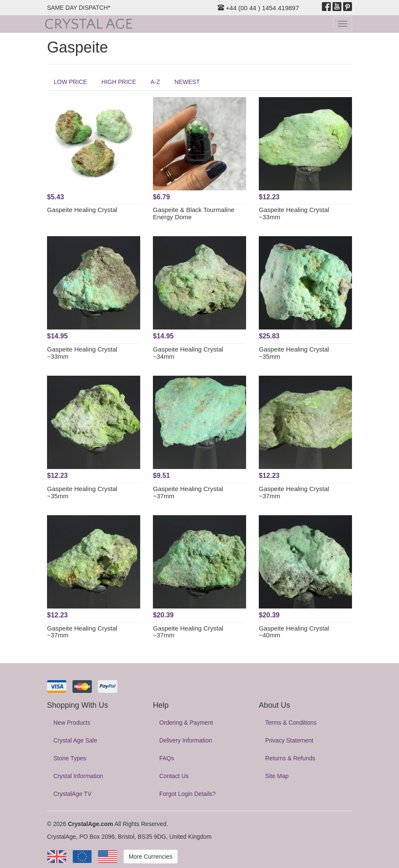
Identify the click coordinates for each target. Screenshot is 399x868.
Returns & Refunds (290, 758)
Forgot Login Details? (187, 794)
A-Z (155, 82)
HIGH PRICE (119, 82)
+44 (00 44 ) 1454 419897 (258, 8)
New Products (72, 723)
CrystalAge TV (72, 794)
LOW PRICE (71, 82)
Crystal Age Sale (75, 740)
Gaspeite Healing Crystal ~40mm (294, 632)
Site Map (277, 776)
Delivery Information (186, 740)
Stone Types (70, 758)
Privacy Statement (289, 740)
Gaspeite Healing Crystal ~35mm (294, 353)
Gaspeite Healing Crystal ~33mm (294, 213)
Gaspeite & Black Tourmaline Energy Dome (194, 213)
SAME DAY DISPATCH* (79, 8)
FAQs (167, 758)
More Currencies (151, 857)
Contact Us (174, 776)
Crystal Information (78, 776)
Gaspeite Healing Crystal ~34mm (188, 353)
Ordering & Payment (186, 723)
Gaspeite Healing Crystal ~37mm (188, 492)
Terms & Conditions (291, 723)
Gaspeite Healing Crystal (82, 210)
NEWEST (187, 82)
